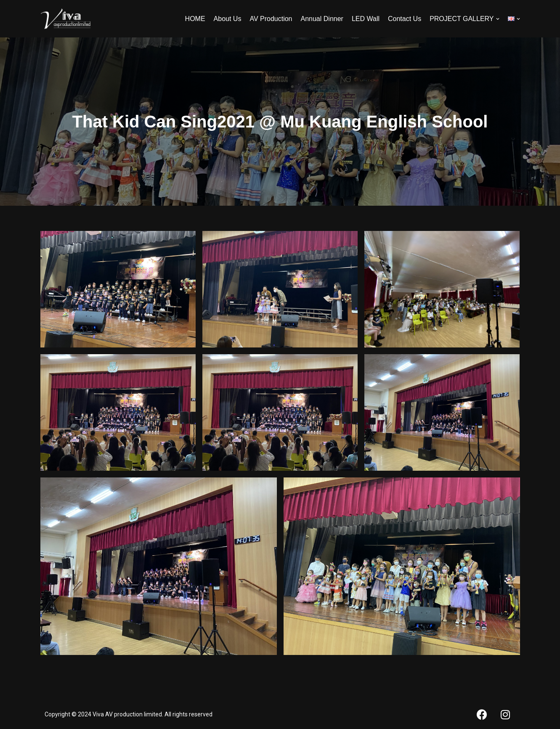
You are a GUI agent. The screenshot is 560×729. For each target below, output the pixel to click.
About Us (228, 19)
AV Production (271, 19)
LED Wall (366, 19)
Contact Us (405, 19)
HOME (195, 19)
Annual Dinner (322, 19)
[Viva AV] (66, 19)
